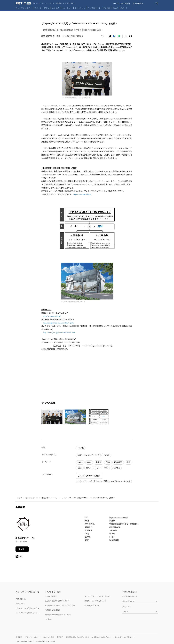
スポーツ (124, 8)
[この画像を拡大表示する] (52, 417)
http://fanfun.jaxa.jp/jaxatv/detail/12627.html (59, 333)
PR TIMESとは (21, 599)
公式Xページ (127, 607)
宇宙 (89, 462)
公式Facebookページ (130, 596)
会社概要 (19, 637)
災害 (108, 462)
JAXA (80, 462)
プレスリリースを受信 (121, 3)
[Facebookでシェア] (114, 36)
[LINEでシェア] (119, 36)
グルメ (115, 8)
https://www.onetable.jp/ (82, 194)
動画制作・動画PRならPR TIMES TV (57, 601)
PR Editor (48, 619)
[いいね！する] (103, 36)
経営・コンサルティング (88, 455)
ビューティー (67, 8)
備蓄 (128, 462)
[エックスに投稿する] (110, 36)
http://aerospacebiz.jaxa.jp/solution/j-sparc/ (59, 323)
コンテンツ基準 (49, 637)
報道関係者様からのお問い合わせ (78, 637)
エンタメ (55, 8)
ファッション (80, 8)
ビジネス (106, 8)
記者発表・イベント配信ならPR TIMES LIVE (60, 605)
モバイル (38, 8)
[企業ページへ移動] (23, 525)
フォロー (22, 549)
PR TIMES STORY (51, 596)
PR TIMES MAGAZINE (52, 610)
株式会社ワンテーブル (50, 498)
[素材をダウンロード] (126, 36)
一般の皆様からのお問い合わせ (124, 637)
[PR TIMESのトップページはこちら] (45, 3)
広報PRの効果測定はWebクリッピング (58, 615)
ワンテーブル (102, 468)
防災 (80, 468)
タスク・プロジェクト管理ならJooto (97, 596)
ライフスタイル (94, 8)
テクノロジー (26, 8)
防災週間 (118, 462)
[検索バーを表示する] (157, 3)
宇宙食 (98, 462)
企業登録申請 (138, 3)
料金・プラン (20, 604)
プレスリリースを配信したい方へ (27, 613)
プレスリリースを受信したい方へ (27, 608)
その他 (81, 448)
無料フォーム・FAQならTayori (95, 601)
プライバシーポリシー (33, 637)
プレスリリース (32, 498)
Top (17, 8)
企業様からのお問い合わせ (101, 637)
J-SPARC (116, 468)
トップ (19, 498)
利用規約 (60, 637)
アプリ (47, 8)
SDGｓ (89, 468)
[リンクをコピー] (131, 36)
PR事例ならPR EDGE (92, 605)
